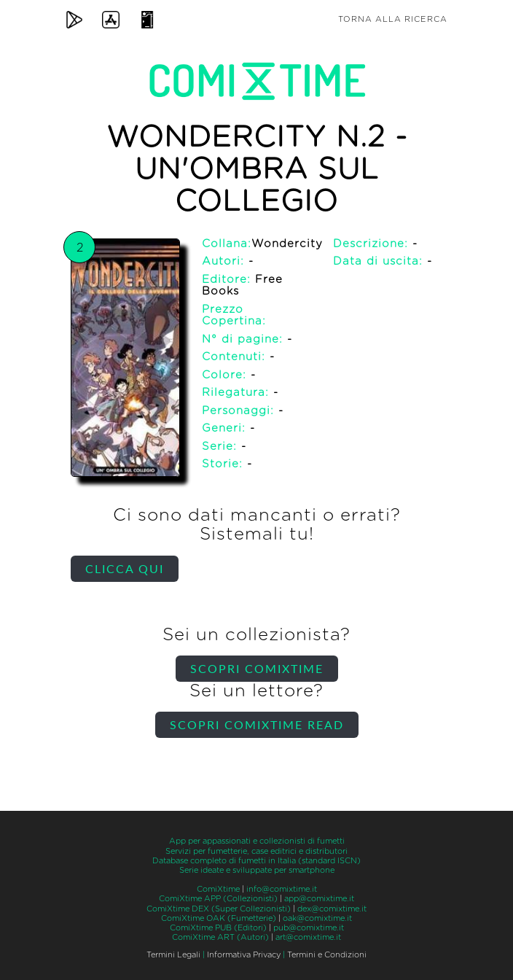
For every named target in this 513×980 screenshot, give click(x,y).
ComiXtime (218, 889)
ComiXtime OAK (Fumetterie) (219, 918)
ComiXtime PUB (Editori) (218, 928)
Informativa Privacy (244, 955)
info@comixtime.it (282, 889)
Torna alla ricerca (393, 19)
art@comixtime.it (308, 937)
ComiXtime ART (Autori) (220, 937)
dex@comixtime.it (332, 909)
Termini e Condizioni (327, 955)
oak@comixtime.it (317, 918)
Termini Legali (173, 955)
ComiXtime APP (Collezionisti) (218, 899)
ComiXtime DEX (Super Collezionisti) (219, 909)
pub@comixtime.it (309, 928)
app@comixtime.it (319, 899)
